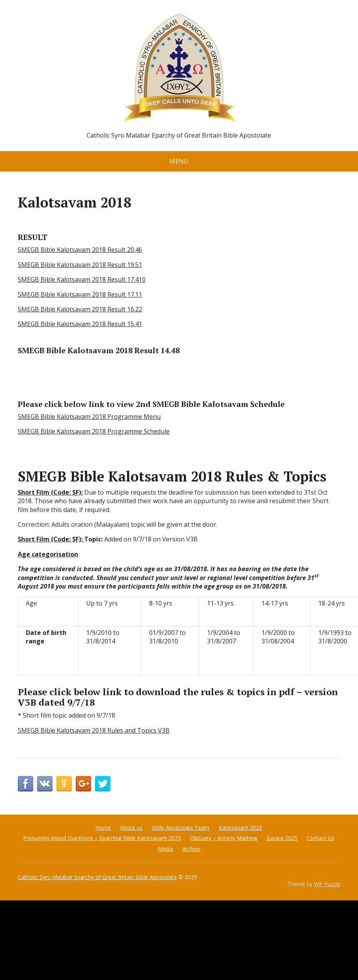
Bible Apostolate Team (181, 828)
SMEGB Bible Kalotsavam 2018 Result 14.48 (99, 350)
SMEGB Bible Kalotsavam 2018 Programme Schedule (94, 431)
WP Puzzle (327, 884)
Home (103, 828)
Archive (191, 849)
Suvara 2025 (282, 838)
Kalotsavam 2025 (240, 828)
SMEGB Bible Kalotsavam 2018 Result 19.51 (80, 265)
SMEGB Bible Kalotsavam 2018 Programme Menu (89, 417)
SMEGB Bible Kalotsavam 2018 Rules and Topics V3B (94, 730)
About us (131, 828)
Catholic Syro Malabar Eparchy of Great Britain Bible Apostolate (97, 877)
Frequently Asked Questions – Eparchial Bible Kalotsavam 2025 (102, 838)
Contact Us (321, 838)
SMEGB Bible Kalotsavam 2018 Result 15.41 (80, 324)
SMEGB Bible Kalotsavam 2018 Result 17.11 (80, 294)
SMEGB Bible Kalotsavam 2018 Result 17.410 (82, 279)
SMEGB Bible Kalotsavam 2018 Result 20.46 (80, 250)
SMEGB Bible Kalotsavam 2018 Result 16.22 (80, 309)
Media (165, 849)
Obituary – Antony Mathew (224, 838)
